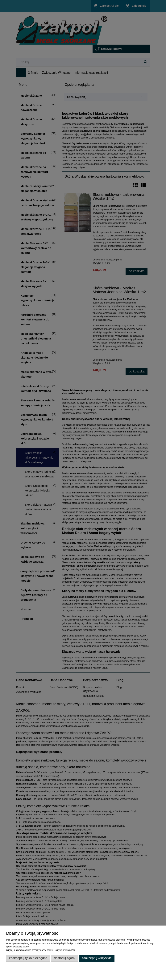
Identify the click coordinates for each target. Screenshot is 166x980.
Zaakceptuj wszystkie (97, 958)
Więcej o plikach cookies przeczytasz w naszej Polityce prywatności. (41, 950)
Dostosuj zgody (65, 958)
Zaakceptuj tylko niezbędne (28, 958)
